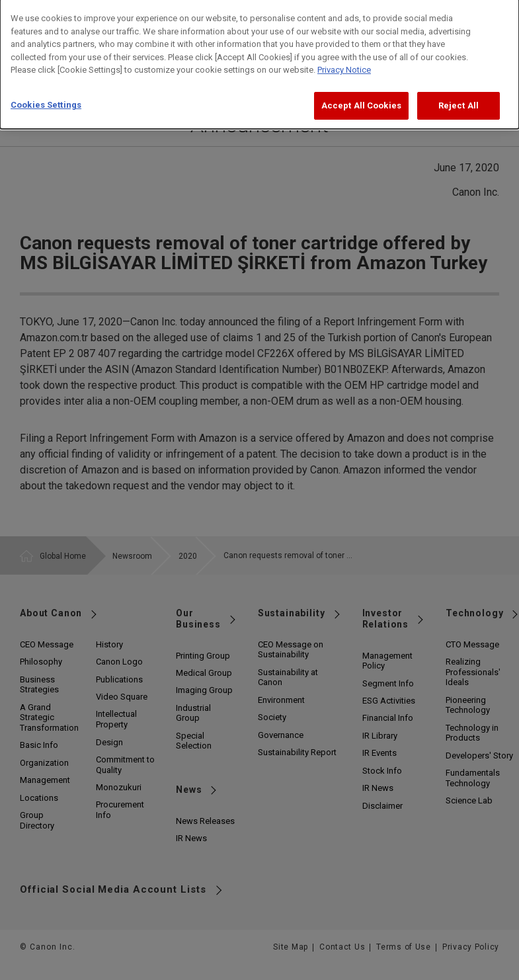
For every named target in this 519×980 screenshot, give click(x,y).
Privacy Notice (344, 61)
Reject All (459, 96)
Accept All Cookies (361, 96)
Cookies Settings (46, 96)
